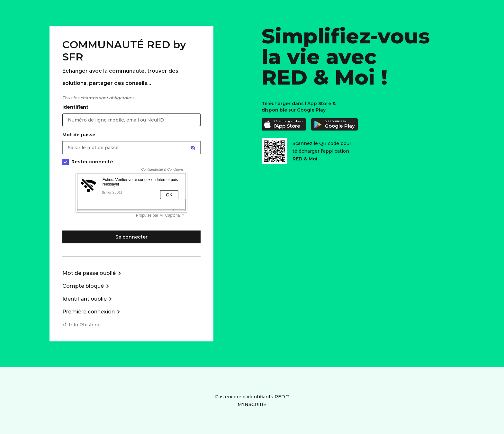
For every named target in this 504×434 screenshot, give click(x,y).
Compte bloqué (83, 286)
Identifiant (75, 107)
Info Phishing (85, 325)
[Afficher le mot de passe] (193, 148)
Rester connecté (88, 162)
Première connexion (89, 312)
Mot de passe (79, 135)
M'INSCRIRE (252, 404)
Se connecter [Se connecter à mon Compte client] (131, 237)
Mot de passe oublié (89, 273)
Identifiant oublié (85, 299)
